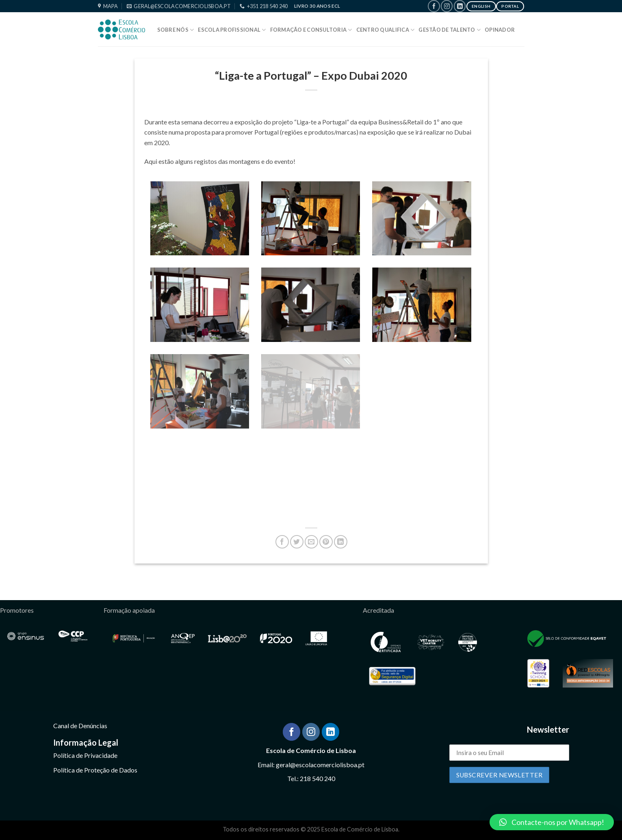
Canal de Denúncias (80, 726)
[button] (552, 822)
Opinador (500, 30)
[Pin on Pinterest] (326, 542)
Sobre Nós (176, 30)
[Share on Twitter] (297, 542)
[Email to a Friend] (311, 542)
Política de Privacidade (85, 755)
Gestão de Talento (450, 30)
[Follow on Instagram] (447, 6)
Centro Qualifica (386, 30)
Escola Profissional (232, 30)
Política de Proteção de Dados (95, 770)
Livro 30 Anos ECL (317, 6)
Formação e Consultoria (311, 30)
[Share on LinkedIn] (341, 542)
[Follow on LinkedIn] (460, 6)
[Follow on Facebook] (434, 6)
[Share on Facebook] (282, 542)
